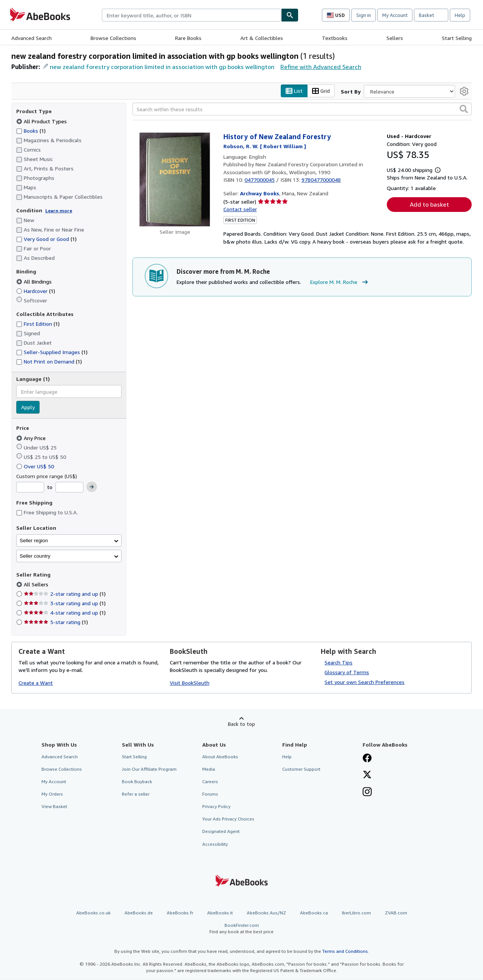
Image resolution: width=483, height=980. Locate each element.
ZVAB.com (396, 913)
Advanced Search (32, 38)
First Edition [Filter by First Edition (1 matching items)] (38, 324)
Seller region (34, 541)
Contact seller (240, 209)
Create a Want (36, 683)
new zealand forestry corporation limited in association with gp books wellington (162, 67)
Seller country (35, 556)
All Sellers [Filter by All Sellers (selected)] (37, 585)
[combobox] (192, 15)
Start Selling (457, 38)
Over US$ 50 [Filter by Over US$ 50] (36, 466)
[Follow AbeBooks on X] (367, 775)
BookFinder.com (241, 929)
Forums (210, 794)
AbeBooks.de (139, 913)
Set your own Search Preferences (365, 682)
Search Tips (338, 662)
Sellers (395, 38)
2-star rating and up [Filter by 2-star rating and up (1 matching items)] (65, 594)
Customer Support (301, 769)
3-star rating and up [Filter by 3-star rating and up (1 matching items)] (65, 603)
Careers (210, 781)
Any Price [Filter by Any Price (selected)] (32, 438)
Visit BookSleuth (190, 683)
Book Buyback (137, 781)
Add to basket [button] (429, 205)
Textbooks (335, 38)
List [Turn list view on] (294, 91)
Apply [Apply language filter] (28, 407)
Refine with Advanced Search (321, 67)
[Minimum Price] (30, 488)
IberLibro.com (356, 913)
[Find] (290, 15)
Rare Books (188, 38)
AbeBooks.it (220, 913)
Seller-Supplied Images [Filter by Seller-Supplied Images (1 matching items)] (52, 352)
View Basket (54, 807)
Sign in (364, 15)
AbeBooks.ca (314, 913)
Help (460, 15)
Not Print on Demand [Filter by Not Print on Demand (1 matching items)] (49, 362)
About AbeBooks (220, 757)
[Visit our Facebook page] (367, 759)
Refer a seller (136, 794)
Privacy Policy (216, 807)
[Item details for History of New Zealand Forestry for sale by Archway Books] (175, 180)
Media (209, 769)
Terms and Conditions (345, 952)
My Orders (52, 794)
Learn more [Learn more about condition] (59, 211)
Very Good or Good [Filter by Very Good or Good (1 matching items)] (46, 239)
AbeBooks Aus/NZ (266, 913)
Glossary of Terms (347, 672)
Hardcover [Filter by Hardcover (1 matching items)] (36, 291)
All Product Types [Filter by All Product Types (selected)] (42, 121)
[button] (464, 109)
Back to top (241, 724)
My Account (395, 15)
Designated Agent (221, 832)
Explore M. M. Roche (340, 282)
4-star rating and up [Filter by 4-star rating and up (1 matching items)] (65, 613)
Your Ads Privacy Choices (228, 819)
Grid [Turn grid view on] (321, 91)
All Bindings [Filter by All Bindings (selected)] (35, 281)
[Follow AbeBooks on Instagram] (367, 793)
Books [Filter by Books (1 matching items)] (31, 130)
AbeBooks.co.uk (93, 913)
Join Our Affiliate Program (149, 769)
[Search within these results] (302, 109)
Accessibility (215, 844)
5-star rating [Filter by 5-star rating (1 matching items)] (56, 622)
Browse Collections (113, 38)
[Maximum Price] (69, 488)
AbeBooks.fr (180, 913)
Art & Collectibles (262, 38)
